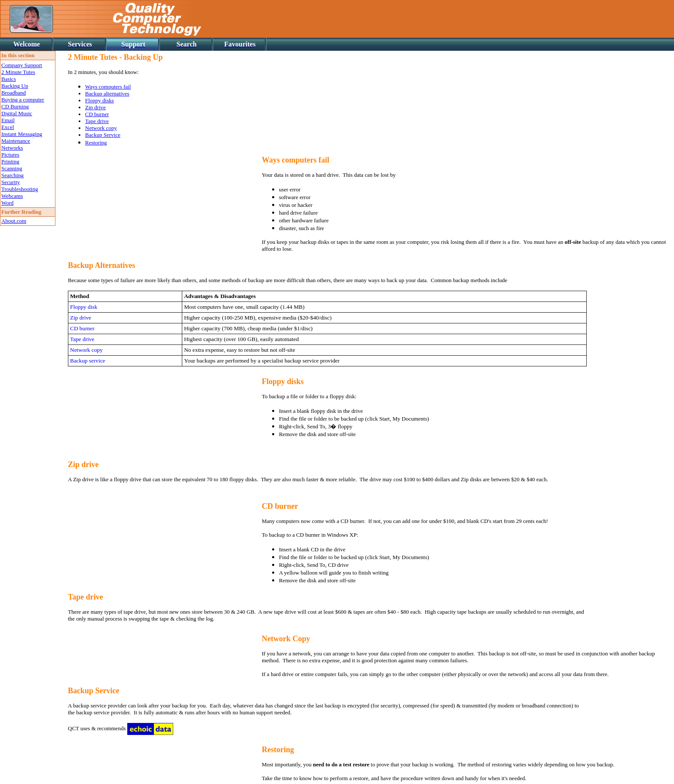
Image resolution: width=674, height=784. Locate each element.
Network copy (101, 128)
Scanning (12, 168)
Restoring (96, 143)
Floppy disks (100, 100)
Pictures (10, 155)
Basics (9, 79)
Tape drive (97, 121)
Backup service (88, 361)
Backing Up (15, 86)
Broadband (14, 93)
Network (276, 639)
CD (267, 506)
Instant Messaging (22, 134)
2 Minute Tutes (18, 72)
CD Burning (15, 106)
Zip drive (95, 107)
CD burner (97, 114)
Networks (12, 148)
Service (107, 691)
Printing (10, 161)
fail (324, 160)
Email (8, 120)
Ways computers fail (108, 87)
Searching (12, 175)
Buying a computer (23, 100)
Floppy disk (84, 307)
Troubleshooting (20, 189)
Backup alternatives (107, 94)
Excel (8, 127)
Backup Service (103, 135)
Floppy (273, 381)
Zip (74, 464)
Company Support (22, 65)
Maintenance (16, 141)
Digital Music (17, 113)
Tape (76, 597)
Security (11, 182)
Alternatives (115, 265)
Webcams (12, 196)
